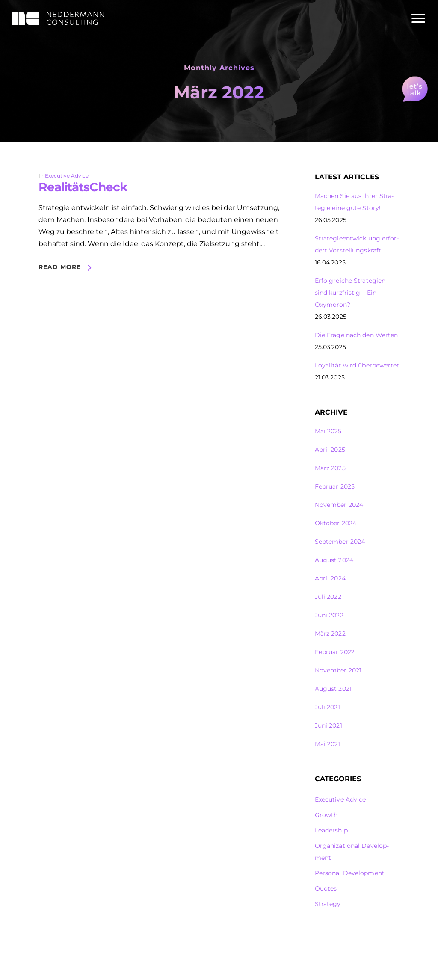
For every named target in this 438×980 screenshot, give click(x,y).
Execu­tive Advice (67, 176)
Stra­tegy (328, 904)
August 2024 (334, 560)
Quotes (326, 888)
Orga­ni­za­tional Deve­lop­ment (352, 852)
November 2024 (339, 505)
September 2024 (340, 542)
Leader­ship (331, 830)
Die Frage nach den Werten (357, 335)
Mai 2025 (328, 431)
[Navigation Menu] (419, 18)
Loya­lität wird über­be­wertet (357, 365)
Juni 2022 (329, 615)
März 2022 (330, 634)
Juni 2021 (328, 725)
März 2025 (330, 468)
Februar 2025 (335, 486)
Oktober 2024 (336, 523)
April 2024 (330, 578)
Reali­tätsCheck (83, 187)
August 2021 (333, 689)
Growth (326, 815)
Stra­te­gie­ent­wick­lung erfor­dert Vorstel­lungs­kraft (357, 244)
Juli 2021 (327, 707)
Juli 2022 (328, 597)
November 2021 (338, 670)
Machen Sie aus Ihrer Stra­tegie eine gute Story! (354, 202)
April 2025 (330, 450)
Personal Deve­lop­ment (350, 873)
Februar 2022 (335, 652)
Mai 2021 (328, 744)
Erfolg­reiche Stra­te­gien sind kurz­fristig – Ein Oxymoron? (350, 293)
